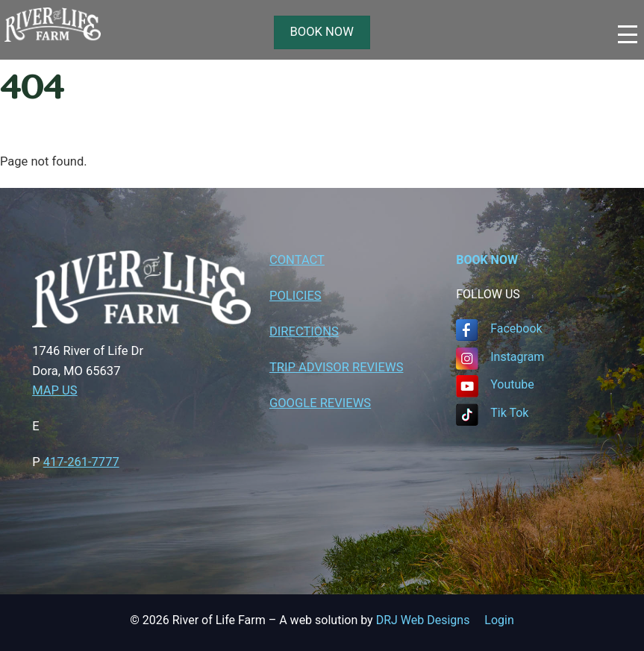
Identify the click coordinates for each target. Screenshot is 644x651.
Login (499, 620)
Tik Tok (509, 413)
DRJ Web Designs (431, 620)
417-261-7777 (81, 462)
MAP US (54, 390)
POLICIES (296, 296)
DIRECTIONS (304, 331)
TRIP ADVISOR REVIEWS (337, 367)
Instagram (517, 357)
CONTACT (297, 260)
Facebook (516, 328)
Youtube (512, 384)
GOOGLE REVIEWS (320, 403)
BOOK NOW (322, 32)
